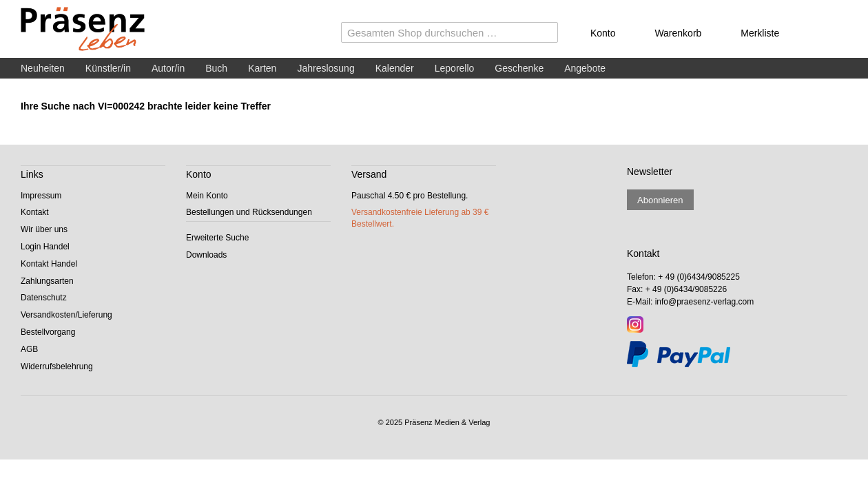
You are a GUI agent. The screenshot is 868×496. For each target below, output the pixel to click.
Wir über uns (44, 229)
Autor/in (168, 68)
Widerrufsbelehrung (57, 366)
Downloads (206, 255)
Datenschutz (44, 298)
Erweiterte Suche (217, 238)
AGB (29, 349)
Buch (216, 68)
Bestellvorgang (48, 332)
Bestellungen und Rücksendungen (249, 212)
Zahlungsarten (47, 281)
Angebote (585, 68)
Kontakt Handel (49, 264)
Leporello (455, 68)
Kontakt (35, 212)
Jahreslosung (325, 68)
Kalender (395, 68)
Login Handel (45, 247)
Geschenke (519, 68)
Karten (262, 68)
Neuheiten (43, 68)
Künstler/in (108, 68)
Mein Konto (207, 196)
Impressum (41, 196)
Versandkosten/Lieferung (66, 315)
